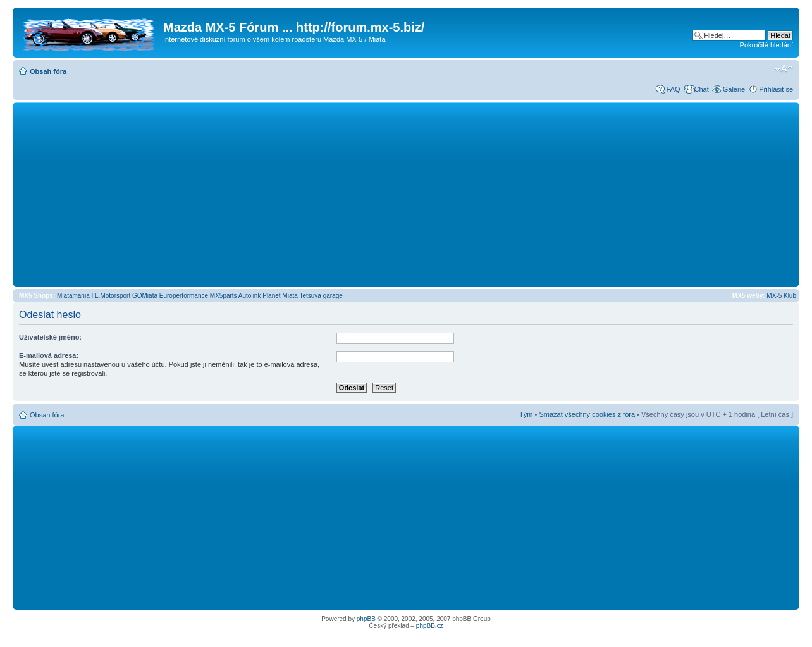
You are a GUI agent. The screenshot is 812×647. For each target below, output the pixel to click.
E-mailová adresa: (49, 355)
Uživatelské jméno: (50, 337)
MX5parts (224, 296)
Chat (701, 89)
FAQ (673, 89)
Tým (526, 414)
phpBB (366, 619)
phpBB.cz (430, 626)
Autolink (250, 296)
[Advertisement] (406, 194)
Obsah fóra (48, 71)
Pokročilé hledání (766, 45)
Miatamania (73, 296)
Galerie (734, 89)
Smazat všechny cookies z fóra (587, 414)
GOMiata (145, 296)
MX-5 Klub (781, 296)
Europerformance (184, 296)
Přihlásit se (776, 89)
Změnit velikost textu (784, 69)
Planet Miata (280, 296)
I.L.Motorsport (111, 296)
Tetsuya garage (321, 296)
